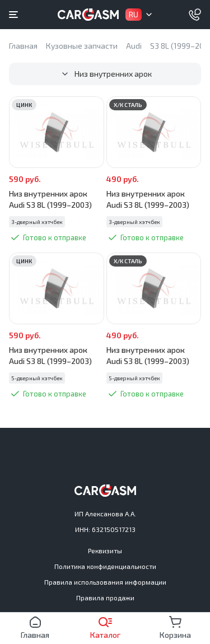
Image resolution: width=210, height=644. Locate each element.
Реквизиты (105, 550)
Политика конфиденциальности (105, 566)
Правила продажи (105, 598)
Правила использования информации (105, 582)
